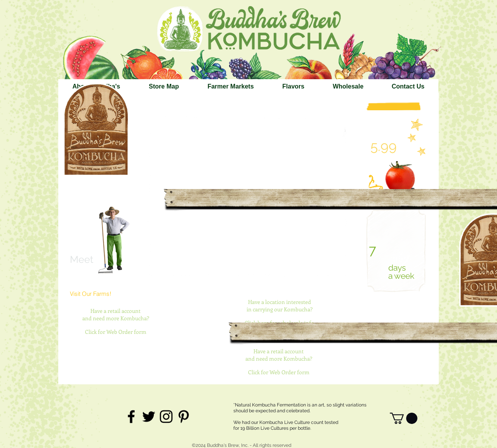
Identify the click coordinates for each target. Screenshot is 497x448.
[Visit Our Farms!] (94, 294)
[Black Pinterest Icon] (184, 417)
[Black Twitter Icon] (149, 417)
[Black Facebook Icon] (131, 417)
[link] (404, 418)
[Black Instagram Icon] (166, 417)
